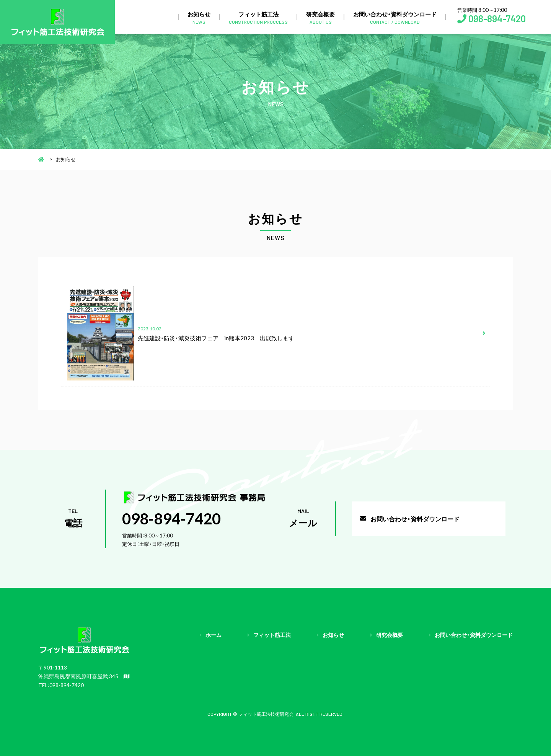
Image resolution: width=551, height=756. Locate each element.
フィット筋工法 (258, 17)
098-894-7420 (497, 19)
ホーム (214, 635)
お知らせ (199, 17)
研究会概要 (320, 17)
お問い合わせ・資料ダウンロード (395, 17)
